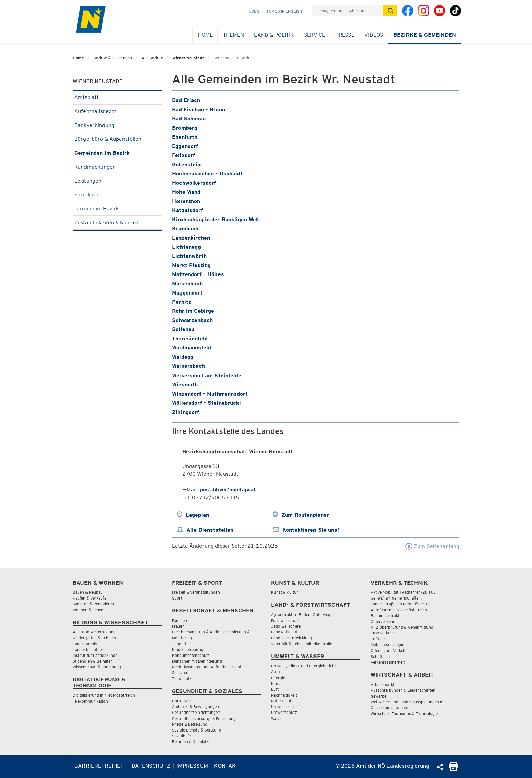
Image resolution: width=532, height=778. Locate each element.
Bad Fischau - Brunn (198, 109)
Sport (177, 598)
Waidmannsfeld (192, 348)
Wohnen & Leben (88, 610)
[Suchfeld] (348, 11)
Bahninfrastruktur (387, 616)
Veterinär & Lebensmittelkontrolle (302, 644)
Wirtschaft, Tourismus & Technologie (404, 713)
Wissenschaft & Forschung (97, 667)
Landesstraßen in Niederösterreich (402, 604)
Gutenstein (186, 164)
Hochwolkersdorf (194, 183)
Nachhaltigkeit (284, 695)
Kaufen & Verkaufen (91, 598)
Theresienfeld (190, 338)
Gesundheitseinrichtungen (196, 712)
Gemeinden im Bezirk (117, 153)
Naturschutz (282, 701)
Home (205, 35)
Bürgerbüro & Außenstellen (117, 139)
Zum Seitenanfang (432, 546)
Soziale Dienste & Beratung (197, 730)
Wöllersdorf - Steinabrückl (206, 403)
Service (315, 35)
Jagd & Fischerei (286, 626)
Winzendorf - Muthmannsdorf (210, 394)
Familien (179, 620)
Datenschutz (151, 766)
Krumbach (185, 229)
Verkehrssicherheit (388, 662)
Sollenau (183, 329)
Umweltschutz (284, 712)
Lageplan (197, 515)
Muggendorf (187, 293)
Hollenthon (186, 201)
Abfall (276, 672)
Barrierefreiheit (100, 766)
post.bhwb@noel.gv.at (228, 489)
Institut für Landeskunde (95, 655)
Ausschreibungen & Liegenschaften (403, 690)
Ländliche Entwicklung (292, 638)
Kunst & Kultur (285, 592)
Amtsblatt (117, 97)
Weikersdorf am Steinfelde (207, 375)
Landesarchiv (85, 644)
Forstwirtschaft (285, 620)
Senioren (180, 673)
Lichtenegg (186, 247)
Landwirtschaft (285, 632)
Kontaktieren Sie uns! (311, 530)
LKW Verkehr (382, 633)
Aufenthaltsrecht (117, 111)
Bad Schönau (189, 119)
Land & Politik (274, 35)
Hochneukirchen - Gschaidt (207, 174)
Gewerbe (378, 696)
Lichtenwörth (189, 256)
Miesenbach (187, 283)
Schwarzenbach (192, 320)
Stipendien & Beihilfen (93, 661)
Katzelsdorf (187, 210)
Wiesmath (185, 385)
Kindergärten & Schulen (94, 638)
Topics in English (284, 11)
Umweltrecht (283, 707)
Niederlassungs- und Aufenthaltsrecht (207, 667)
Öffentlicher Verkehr (389, 651)
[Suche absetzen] (390, 11)
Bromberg (185, 128)
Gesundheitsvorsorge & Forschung (204, 718)
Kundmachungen (117, 167)
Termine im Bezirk (117, 208)
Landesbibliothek (88, 650)
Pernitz (182, 302)
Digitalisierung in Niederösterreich (104, 695)
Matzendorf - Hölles (198, 274)
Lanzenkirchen (191, 238)
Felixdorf (184, 155)
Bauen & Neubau (88, 592)
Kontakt (226, 766)
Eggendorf (185, 146)
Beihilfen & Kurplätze (191, 742)
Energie (278, 678)
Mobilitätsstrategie (387, 644)
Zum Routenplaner (305, 515)
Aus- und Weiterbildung (94, 632)
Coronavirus (183, 701)
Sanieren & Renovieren (93, 604)
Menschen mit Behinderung (197, 661)
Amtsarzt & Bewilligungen (196, 707)
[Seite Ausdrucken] (453, 769)
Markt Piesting (191, 265)
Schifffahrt (380, 656)
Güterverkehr (383, 621)
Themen (233, 35)
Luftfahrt (379, 639)
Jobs (254, 11)
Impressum (192, 766)
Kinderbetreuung (188, 650)
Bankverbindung (117, 125)
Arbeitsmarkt (382, 685)
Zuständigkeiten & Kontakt (117, 222)
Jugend (179, 644)
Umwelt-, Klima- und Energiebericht (303, 666)
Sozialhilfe (181, 736)
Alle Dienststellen (210, 530)
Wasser (278, 718)
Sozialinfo (117, 195)
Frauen (178, 626)
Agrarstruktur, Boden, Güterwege (302, 615)
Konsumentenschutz (191, 655)
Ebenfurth (185, 137)
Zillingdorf (186, 412)
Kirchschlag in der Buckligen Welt (216, 219)
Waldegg (183, 357)
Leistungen (117, 181)
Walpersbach (188, 366)
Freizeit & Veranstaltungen (196, 592)
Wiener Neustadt (188, 58)
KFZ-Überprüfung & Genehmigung (402, 627)
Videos (374, 35)
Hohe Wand (186, 192)
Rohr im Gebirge (193, 311)
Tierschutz (182, 678)
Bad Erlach (186, 100)
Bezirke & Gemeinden (425, 35)
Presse (345, 35)
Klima (276, 684)
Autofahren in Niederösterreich (399, 610)
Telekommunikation (90, 701)
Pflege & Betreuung (190, 724)
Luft (275, 689)
